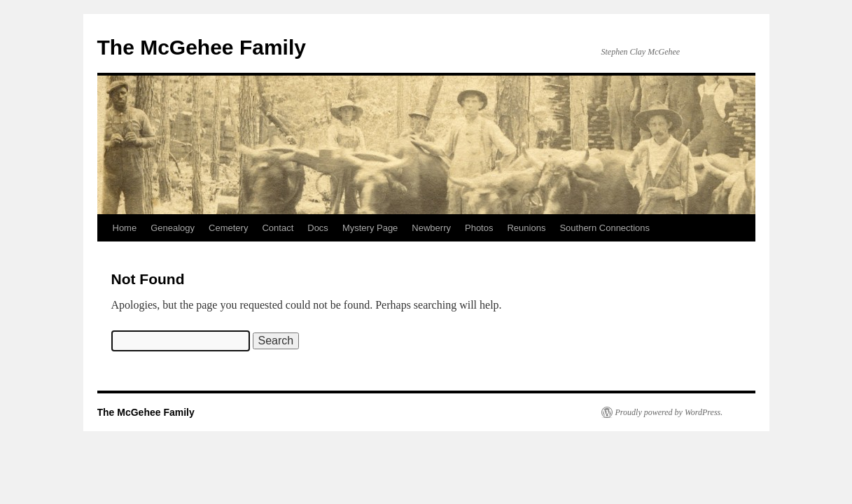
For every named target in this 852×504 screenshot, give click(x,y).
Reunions (526, 228)
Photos (479, 228)
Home (125, 228)
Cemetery (228, 228)
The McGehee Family (202, 47)
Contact (278, 228)
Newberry (431, 228)
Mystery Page (370, 228)
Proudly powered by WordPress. (669, 412)
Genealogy (173, 228)
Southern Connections (605, 228)
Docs (318, 228)
